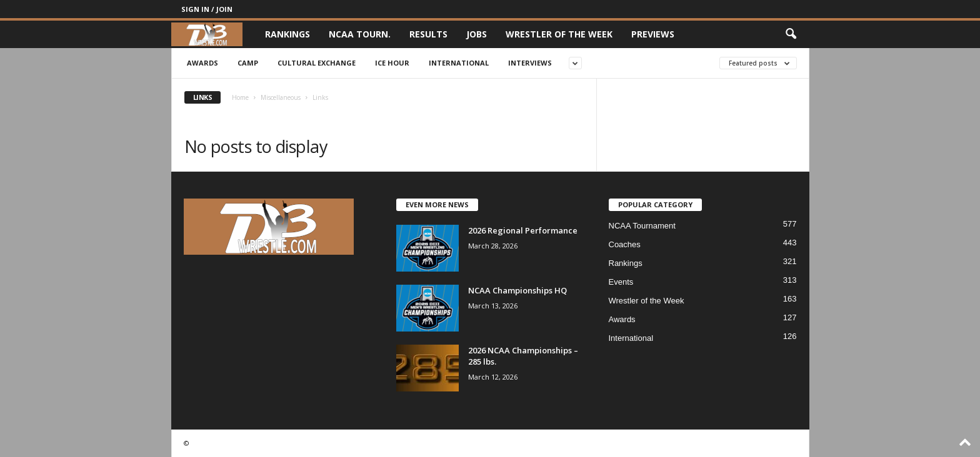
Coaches (625, 244)
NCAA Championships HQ (517, 290)
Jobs (477, 34)
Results (428, 34)
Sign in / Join (207, 9)
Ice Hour (392, 63)
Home (240, 97)
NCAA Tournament (642, 226)
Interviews (530, 63)
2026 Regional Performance (523, 230)
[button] (791, 34)
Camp (248, 63)
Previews (653, 34)
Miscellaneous (281, 97)
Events (621, 282)
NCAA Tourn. (360, 34)
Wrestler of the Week (559, 34)
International (459, 63)
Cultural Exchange (317, 63)
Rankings (287, 34)
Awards (202, 63)
